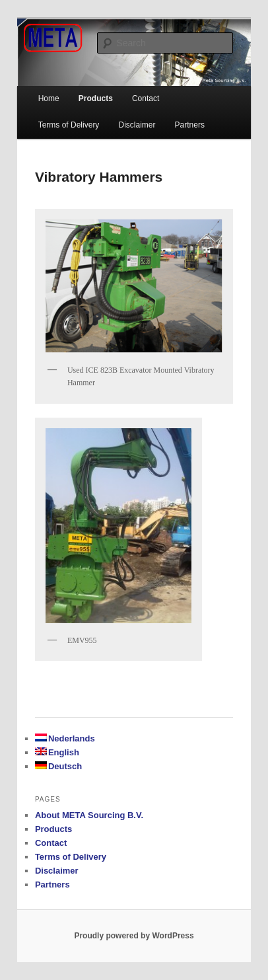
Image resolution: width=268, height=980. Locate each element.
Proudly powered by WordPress (134, 936)
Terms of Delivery (69, 125)
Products (96, 98)
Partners (190, 125)
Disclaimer (137, 125)
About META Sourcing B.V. (89, 815)
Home (49, 98)
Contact (51, 843)
